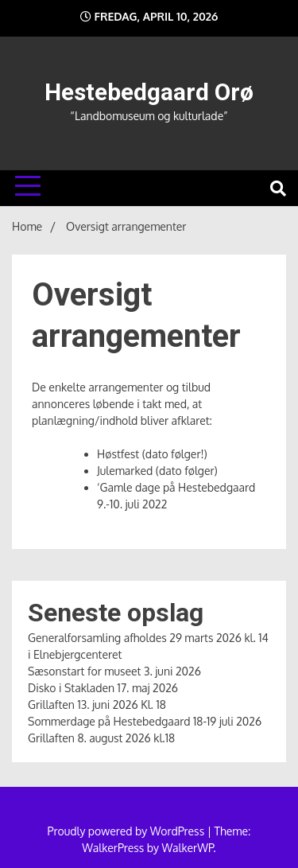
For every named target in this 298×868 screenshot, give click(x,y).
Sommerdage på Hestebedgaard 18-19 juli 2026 (145, 721)
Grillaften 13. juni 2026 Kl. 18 (97, 705)
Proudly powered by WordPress (128, 831)
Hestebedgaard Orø (149, 92)
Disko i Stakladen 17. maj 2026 (103, 688)
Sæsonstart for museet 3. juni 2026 (114, 671)
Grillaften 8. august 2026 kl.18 (101, 738)
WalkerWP (188, 848)
